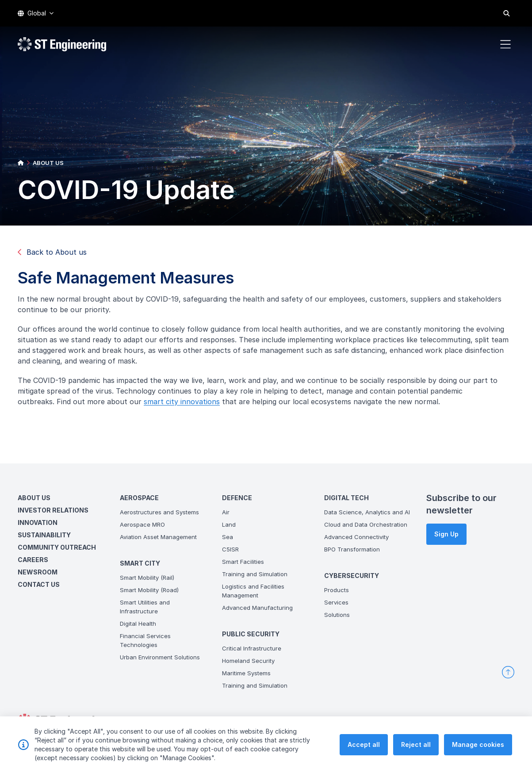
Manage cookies (478, 752)
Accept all (364, 752)
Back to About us (52, 252)
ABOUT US (48, 163)
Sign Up (446, 534)
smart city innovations (185, 405)
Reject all (416, 752)
